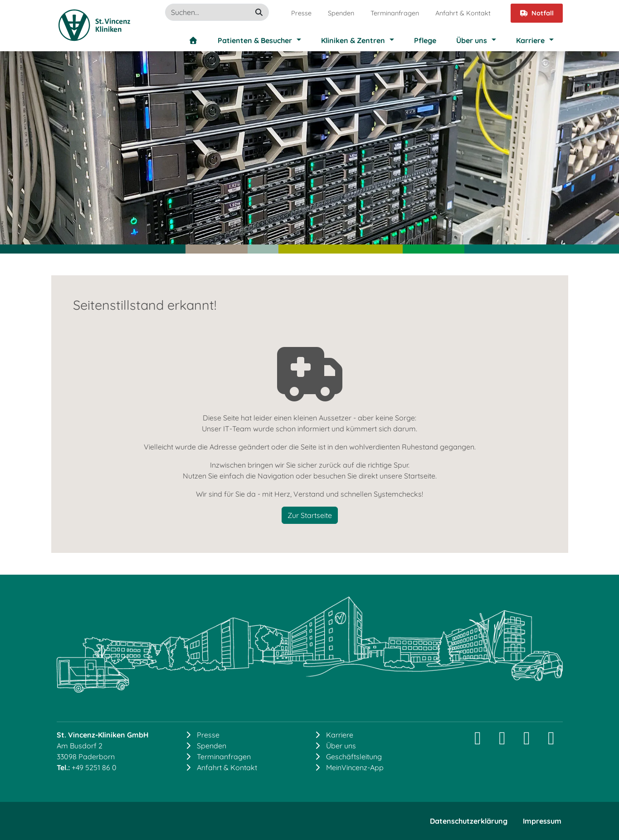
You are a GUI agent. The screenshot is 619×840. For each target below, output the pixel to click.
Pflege (425, 40)
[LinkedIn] (502, 742)
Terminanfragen (395, 13)
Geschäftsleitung (354, 757)
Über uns (472, 40)
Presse (301, 13)
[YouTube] (551, 742)
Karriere (530, 40)
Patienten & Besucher (255, 40)
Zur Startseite (310, 515)
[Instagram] (478, 742)
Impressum (542, 821)
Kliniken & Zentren (353, 40)
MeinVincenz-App (355, 767)
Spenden (341, 13)
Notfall (537, 13)
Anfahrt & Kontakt (463, 13)
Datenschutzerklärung (469, 821)
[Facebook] (527, 742)
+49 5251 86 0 (94, 767)
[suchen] (259, 12)
